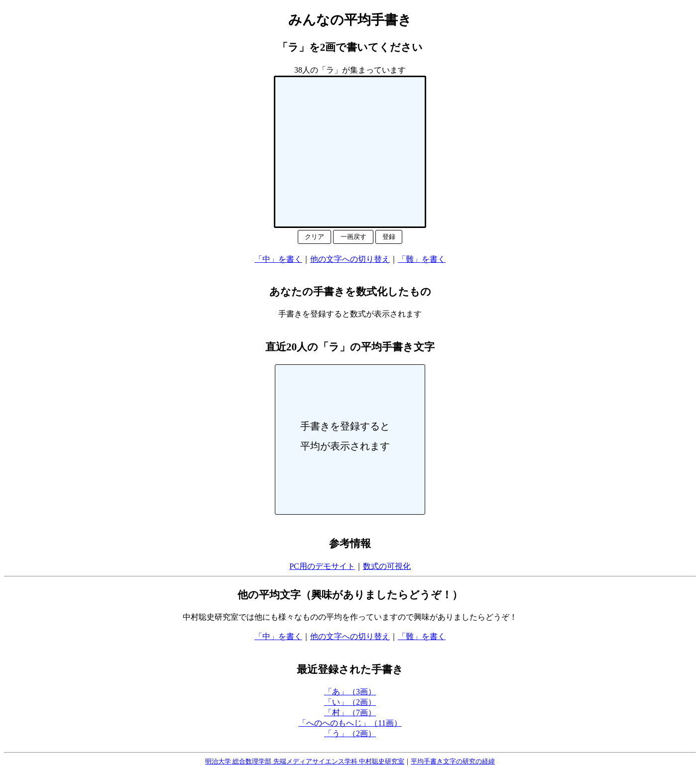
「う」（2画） (350, 733)
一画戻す (353, 237)
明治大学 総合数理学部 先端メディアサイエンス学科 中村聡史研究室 (305, 761)
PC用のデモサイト (322, 566)
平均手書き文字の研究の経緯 (453, 761)
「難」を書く (422, 259)
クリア (314, 237)
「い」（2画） (350, 702)
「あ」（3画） (350, 692)
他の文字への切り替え (350, 259)
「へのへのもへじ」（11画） (350, 723)
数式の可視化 (387, 566)
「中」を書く (278, 259)
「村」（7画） (350, 713)
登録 (389, 237)
